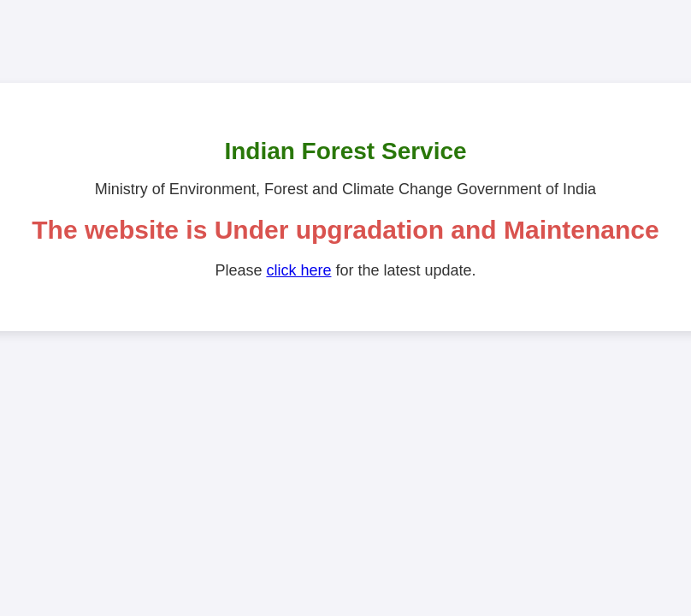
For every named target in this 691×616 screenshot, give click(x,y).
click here (298, 270)
